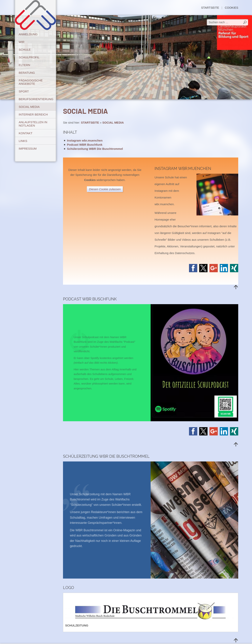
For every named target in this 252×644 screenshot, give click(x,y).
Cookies (232, 8)
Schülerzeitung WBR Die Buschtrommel (95, 149)
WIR (22, 42)
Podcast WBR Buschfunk (85, 145)
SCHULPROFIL (29, 57)
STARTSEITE (210, 8)
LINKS (23, 141)
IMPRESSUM (28, 149)
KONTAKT (26, 133)
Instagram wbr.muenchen (85, 140)
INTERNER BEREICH (33, 114)
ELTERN (24, 65)
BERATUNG (27, 73)
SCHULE (25, 50)
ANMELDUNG (28, 34)
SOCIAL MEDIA (29, 107)
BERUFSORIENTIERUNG (36, 99)
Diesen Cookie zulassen (105, 189)
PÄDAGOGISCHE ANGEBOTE (31, 82)
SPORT (24, 91)
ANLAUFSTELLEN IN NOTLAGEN (33, 124)
